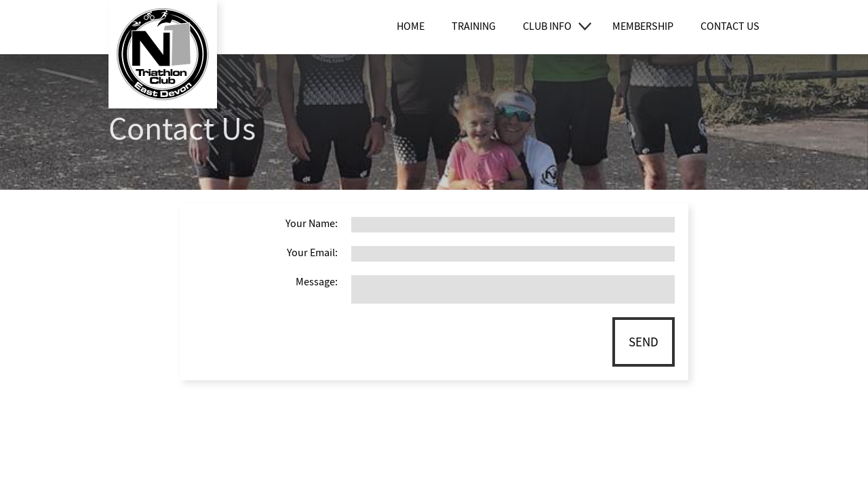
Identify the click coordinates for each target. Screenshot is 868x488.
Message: (317, 282)
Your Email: (312, 253)
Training (474, 26)
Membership (643, 26)
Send (644, 342)
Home (411, 26)
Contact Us (730, 26)
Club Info (547, 26)
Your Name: (312, 224)
